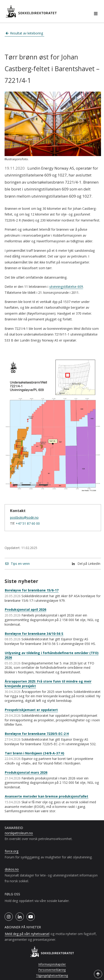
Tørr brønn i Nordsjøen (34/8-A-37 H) (35, 753)
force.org (12, 851)
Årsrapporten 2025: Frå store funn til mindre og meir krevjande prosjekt (48, 684)
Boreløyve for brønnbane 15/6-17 (32, 590)
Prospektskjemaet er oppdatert (31, 710)
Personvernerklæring (52, 970)
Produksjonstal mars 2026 (26, 772)
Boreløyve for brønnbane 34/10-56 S (34, 634)
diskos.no (12, 869)
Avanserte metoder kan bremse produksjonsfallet (47, 796)
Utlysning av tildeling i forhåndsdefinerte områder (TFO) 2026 (52, 655)
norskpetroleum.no (19, 833)
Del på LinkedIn (86, 564)
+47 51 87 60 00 (28, 523)
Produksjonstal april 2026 (25, 609)
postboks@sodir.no (24, 517)
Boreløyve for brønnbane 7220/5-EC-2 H (37, 734)
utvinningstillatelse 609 (66, 287)
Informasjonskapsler (52, 964)
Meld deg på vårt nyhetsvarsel (27, 934)
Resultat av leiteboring (25, 33)
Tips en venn (17, 564)
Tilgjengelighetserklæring (52, 975)
